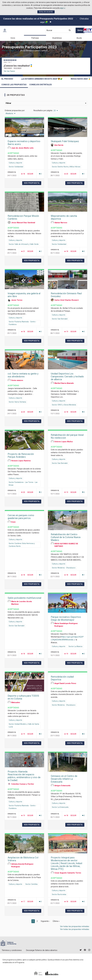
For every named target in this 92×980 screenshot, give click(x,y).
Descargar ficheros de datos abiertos (42, 950)
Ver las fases (9, 71)
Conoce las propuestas (14, 85)
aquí (63, 8)
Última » (56, 921)
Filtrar (46, 103)
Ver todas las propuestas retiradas (75, 926)
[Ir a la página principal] (5, 30)
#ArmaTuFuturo (9, 51)
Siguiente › (45, 921)
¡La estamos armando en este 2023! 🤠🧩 (42, 79)
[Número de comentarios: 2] (40, 251)
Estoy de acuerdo (46, 12)
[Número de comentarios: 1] (83, 174)
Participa (35, 38)
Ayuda (79, 38)
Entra (80, 30)
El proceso (7, 79)
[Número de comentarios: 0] (40, 174)
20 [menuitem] (55, 111)
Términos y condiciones (12, 950)
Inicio (13, 38)
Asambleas (57, 38)
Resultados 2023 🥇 (81, 79)
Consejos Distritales (41, 85)
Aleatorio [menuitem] (9, 113)
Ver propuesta (33, 183)
